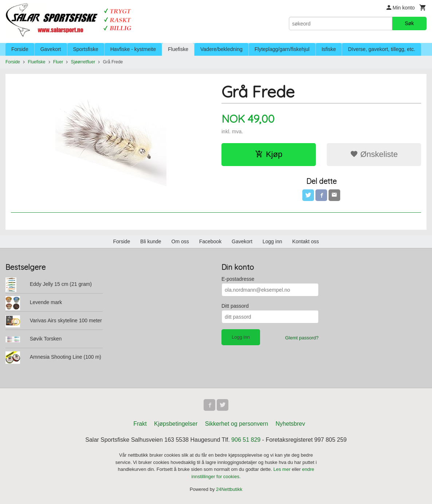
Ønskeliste (374, 154)
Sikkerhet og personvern (237, 424)
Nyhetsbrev (290, 424)
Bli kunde (151, 241)
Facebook (210, 241)
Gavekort (51, 49)
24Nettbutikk (229, 489)
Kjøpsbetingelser (176, 424)
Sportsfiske (86, 49)
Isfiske (329, 49)
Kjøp (269, 154)
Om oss (180, 241)
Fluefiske (178, 49)
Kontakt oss (305, 241)
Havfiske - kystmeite (133, 49)
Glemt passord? (302, 338)
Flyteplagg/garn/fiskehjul (282, 49)
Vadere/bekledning (221, 49)
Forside (20, 49)
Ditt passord (235, 306)
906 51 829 (246, 440)
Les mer (283, 469)
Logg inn (272, 241)
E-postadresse (238, 279)
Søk (409, 23)
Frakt (140, 424)
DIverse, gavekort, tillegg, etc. (381, 49)
